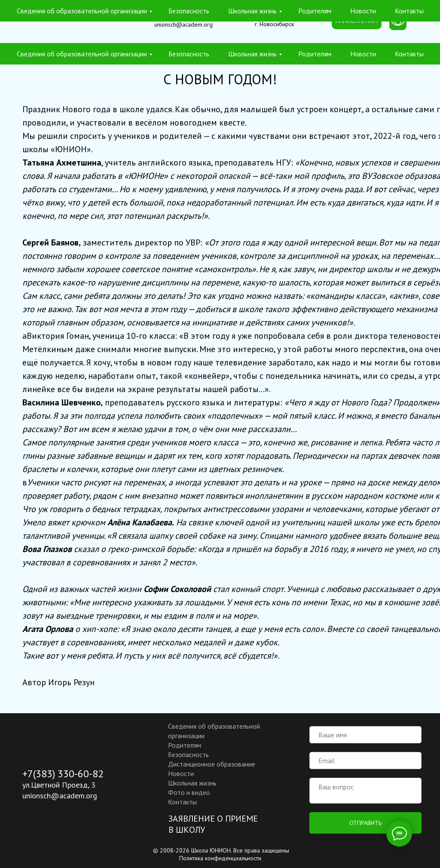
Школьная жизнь (252, 54)
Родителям (315, 54)
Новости (363, 54)
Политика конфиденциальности (220, 858)
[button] (357, 21)
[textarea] (365, 791)
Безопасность (189, 54)
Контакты (409, 54)
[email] (365, 761)
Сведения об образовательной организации (82, 54)
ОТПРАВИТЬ (365, 823)
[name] (365, 735)
